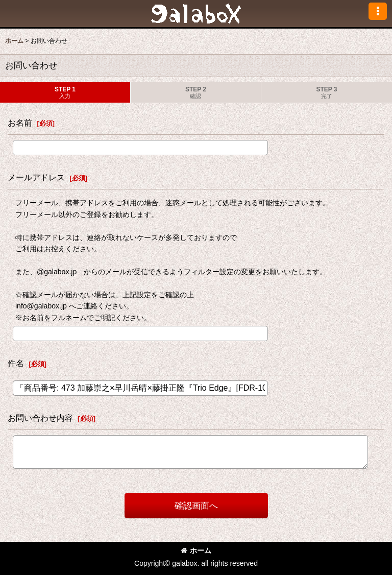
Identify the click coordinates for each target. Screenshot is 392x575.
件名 (16, 363)
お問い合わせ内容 (40, 418)
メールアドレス (36, 177)
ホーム (196, 550)
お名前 (20, 123)
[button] (378, 11)
